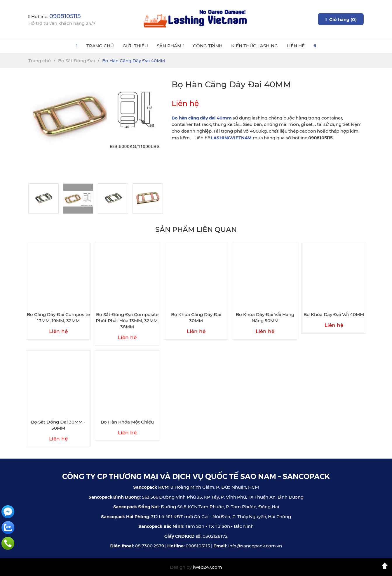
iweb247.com (208, 567)
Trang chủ (40, 61)
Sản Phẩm (170, 46)
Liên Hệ (296, 46)
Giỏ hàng (341, 19)
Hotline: (54, 17)
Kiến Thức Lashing (255, 46)
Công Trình (208, 46)
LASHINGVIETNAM (231, 137)
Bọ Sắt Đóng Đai (76, 61)
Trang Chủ (100, 46)
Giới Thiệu (135, 46)
